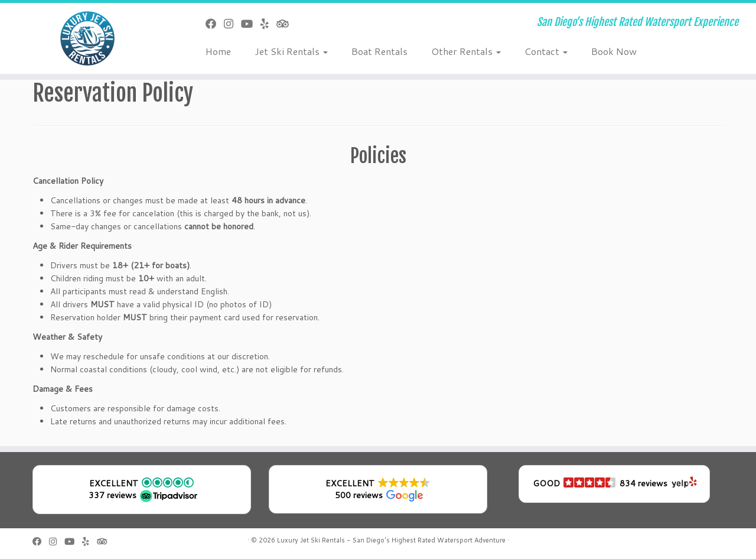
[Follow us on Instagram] (232, 24)
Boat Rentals (379, 51)
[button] (142, 490)
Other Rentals (466, 51)
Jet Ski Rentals (291, 51)
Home (218, 51)
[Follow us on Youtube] (251, 24)
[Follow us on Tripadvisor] (286, 24)
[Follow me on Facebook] (215, 24)
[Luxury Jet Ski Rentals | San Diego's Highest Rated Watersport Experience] (87, 38)
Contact (546, 51)
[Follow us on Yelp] (268, 24)
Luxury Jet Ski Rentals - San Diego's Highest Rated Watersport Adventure (391, 540)
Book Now (614, 51)
